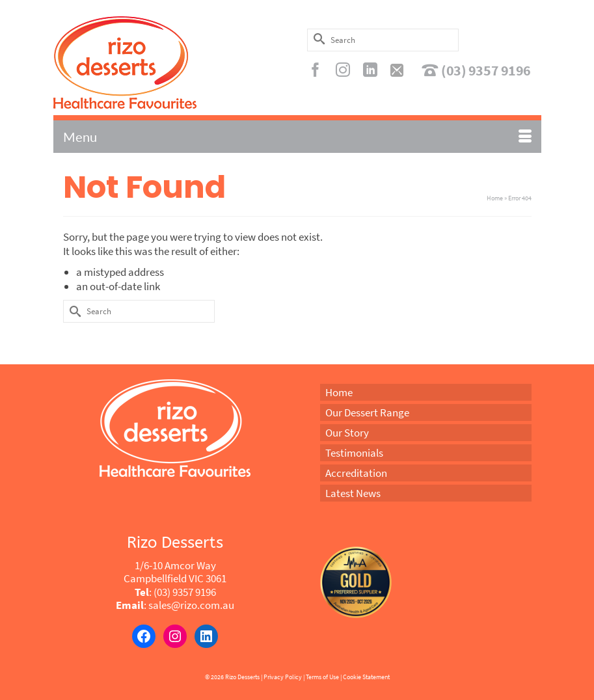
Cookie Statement (366, 677)
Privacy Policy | (284, 677)
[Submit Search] (317, 39)
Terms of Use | (324, 677)
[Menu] (297, 137)
